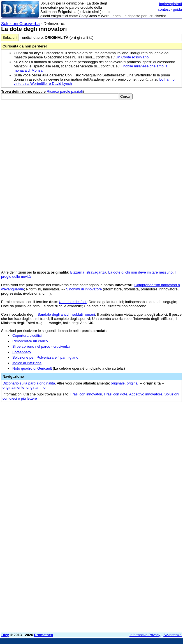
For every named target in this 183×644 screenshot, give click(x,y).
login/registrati (171, 4)
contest (164, 9)
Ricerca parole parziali (65, 91)
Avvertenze (172, 635)
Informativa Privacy (145, 635)
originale (118, 383)
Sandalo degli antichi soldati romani (66, 314)
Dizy (5, 635)
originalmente (13, 387)
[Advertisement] (140, 441)
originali (133, 383)
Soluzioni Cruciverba (20, 23)
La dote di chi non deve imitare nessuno (140, 272)
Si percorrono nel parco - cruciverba (41, 346)
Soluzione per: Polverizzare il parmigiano (45, 357)
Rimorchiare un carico (30, 341)
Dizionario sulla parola (29, 383)
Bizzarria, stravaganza (88, 272)
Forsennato (22, 352)
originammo (36, 387)
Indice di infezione (27, 363)
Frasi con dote (116, 394)
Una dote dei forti (73, 302)
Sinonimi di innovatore (84, 289)
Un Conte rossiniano (132, 57)
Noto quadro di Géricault (32, 368)
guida (177, 9)
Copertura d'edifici (27, 335)
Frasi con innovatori (86, 394)
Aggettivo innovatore (146, 394)
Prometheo (44, 635)
